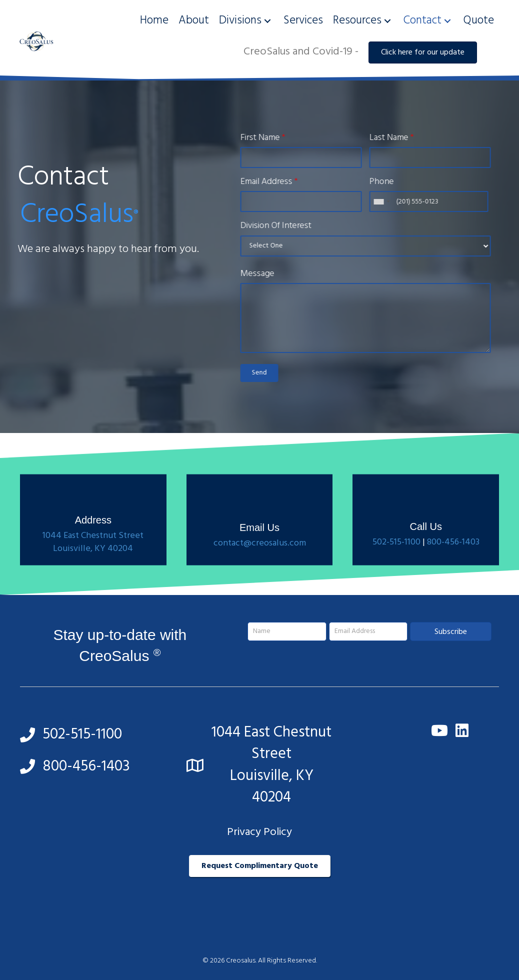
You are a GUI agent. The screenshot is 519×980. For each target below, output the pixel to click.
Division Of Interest (281, 226)
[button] (267, 21)
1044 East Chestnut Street (271, 743)
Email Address (275, 182)
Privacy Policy (259, 832)
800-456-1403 (453, 563)
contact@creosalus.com (260, 564)
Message (263, 274)
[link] (154, 21)
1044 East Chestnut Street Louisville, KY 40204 (93, 563)
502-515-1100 (396, 563)
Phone (387, 182)
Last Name (397, 138)
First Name (268, 138)
